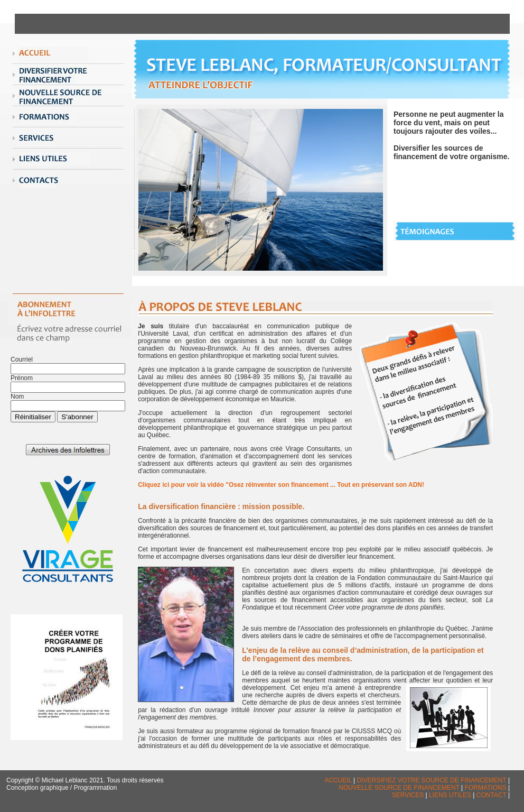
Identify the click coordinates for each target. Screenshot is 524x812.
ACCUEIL (338, 780)
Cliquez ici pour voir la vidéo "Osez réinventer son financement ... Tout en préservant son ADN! (281, 485)
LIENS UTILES (450, 795)
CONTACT (492, 795)
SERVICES (408, 795)
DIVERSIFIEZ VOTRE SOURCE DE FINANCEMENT (433, 780)
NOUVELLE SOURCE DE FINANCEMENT (400, 788)
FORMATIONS (486, 788)
